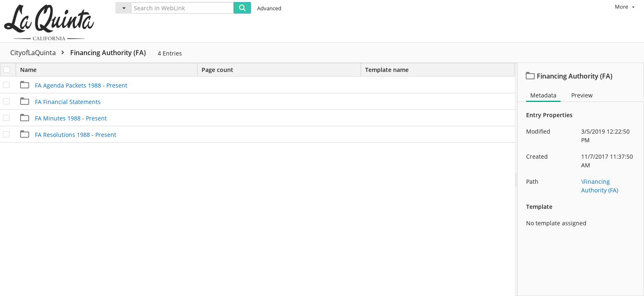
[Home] (51, 21)
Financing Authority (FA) (108, 53)
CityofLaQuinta (39, 53)
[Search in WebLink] (182, 8)
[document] (581, 179)
